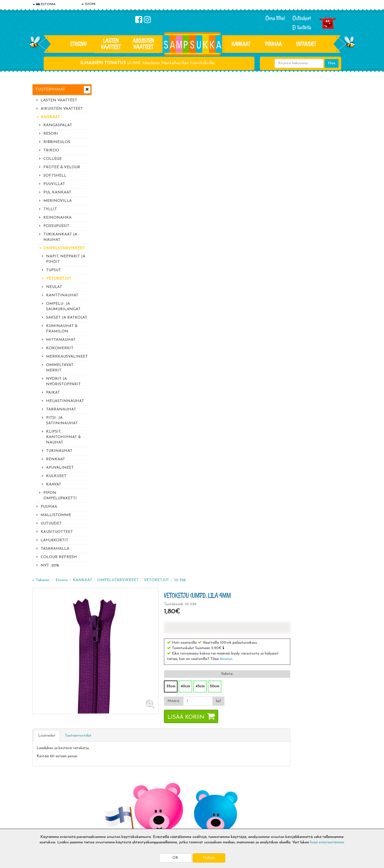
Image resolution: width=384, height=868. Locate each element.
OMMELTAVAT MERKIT (60, 368)
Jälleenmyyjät (44, 823)
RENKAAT (56, 459)
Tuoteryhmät (50, 90)
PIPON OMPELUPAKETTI (60, 496)
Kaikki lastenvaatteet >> (300, 751)
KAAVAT (54, 485)
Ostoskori (302, 18)
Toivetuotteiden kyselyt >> (301, 746)
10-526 (245, 89)
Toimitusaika (109, 783)
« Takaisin (106, 89)
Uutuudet (306, 44)
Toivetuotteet (110, 799)
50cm (278, 195)
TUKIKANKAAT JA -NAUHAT (62, 237)
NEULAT (54, 287)
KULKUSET (56, 476)
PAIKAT (53, 393)
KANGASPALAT (58, 125)
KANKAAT (241, 44)
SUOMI (88, 4)
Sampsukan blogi (177, 799)
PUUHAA (273, 44)
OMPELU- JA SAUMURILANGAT (63, 307)
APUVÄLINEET (60, 468)
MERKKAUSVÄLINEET (67, 357)
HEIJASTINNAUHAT (65, 401)
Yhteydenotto (45, 807)
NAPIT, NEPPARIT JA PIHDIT (66, 259)
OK (175, 858)
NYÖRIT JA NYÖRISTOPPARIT (63, 382)
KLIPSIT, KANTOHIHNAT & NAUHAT (63, 437)
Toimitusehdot (110, 791)
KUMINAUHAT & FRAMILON (62, 329)
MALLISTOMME (56, 515)
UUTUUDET (51, 524)
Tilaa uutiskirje (132, 747)
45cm (263, 195)
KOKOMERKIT (60, 348)
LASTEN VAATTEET (111, 44)
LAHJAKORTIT (54, 540)
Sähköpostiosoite (131, 724)
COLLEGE (53, 159)
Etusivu (78, 44)
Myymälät (42, 815)
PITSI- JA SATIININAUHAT (62, 421)
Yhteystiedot (44, 799)
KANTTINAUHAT (62, 295)
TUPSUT (54, 270)
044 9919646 (298, 713)
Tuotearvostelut (143, 244)
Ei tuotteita (302, 27)
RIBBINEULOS (57, 142)
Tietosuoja (42, 791)
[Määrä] (261, 210)
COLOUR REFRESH (59, 557)
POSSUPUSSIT (56, 226)
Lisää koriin (249, 226)
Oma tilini (275, 18)
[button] (287, 156)
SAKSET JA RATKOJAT (67, 318)
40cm (249, 195)
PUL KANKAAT (57, 192)
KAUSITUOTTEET (57, 532)
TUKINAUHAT (59, 451)
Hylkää (209, 858)
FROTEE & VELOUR (62, 167)
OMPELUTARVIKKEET (64, 248)
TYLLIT (50, 209)
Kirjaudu (170, 783)
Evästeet (41, 783)
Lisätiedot (112, 244)
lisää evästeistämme (327, 842)
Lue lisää (257, 712)
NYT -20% (50, 566)
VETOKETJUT (59, 279)
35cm (234, 195)
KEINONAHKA (57, 218)
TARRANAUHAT (61, 409)
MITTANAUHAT (61, 340)
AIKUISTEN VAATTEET (143, 44)
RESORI (51, 134)
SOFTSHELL (55, 176)
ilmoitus (290, 168)
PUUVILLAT (54, 184)
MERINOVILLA (58, 201)
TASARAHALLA (55, 549)
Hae (332, 63)
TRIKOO (51, 150)
